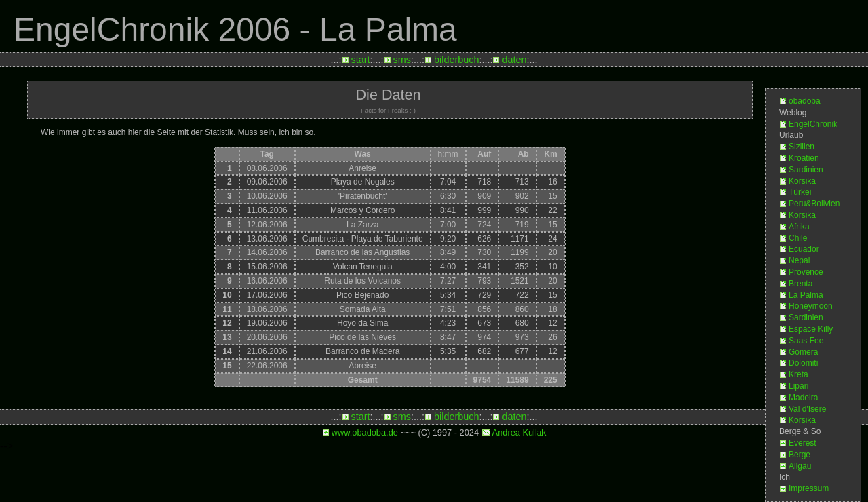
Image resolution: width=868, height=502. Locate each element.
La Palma (806, 295)
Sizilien (802, 147)
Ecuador (804, 249)
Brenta (801, 284)
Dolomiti (803, 363)
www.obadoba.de (365, 432)
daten (514, 60)
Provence (806, 272)
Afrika (799, 227)
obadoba (805, 101)
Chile (798, 238)
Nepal (799, 260)
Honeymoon (811, 306)
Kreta (798, 374)
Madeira (803, 398)
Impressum (809, 488)
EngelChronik (813, 124)
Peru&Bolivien (814, 204)
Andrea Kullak (519, 432)
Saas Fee (806, 341)
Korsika (802, 181)
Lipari (798, 386)
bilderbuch (456, 60)
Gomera (803, 352)
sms (402, 60)
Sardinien (806, 170)
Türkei (800, 192)
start (361, 60)
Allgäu (800, 466)
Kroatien (804, 158)
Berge (800, 455)
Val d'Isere (807, 409)
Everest (803, 443)
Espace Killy (811, 329)
